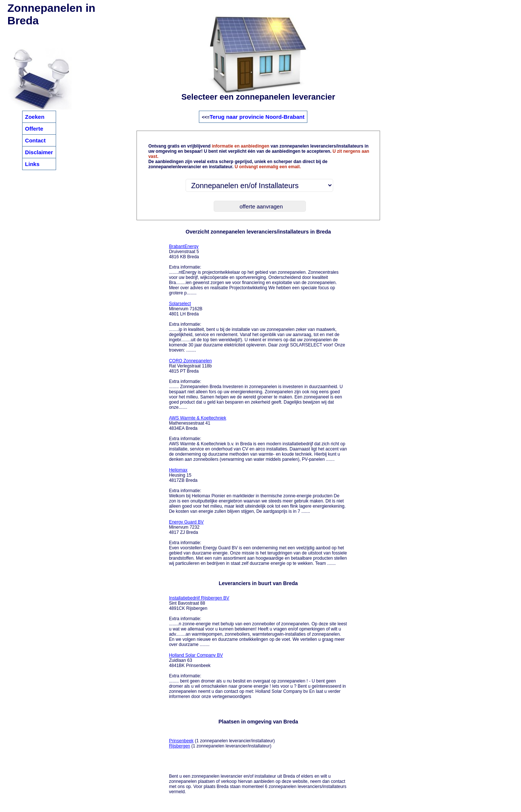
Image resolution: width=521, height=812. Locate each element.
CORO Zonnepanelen (190, 361)
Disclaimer (39, 152)
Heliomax (178, 470)
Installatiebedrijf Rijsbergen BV (199, 598)
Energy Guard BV (186, 522)
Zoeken (35, 117)
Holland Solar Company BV (196, 655)
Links (32, 164)
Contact (35, 140)
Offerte (34, 129)
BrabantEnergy (184, 246)
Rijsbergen (180, 746)
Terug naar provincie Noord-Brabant (257, 117)
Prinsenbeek (181, 741)
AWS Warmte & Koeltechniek (198, 418)
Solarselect (180, 304)
